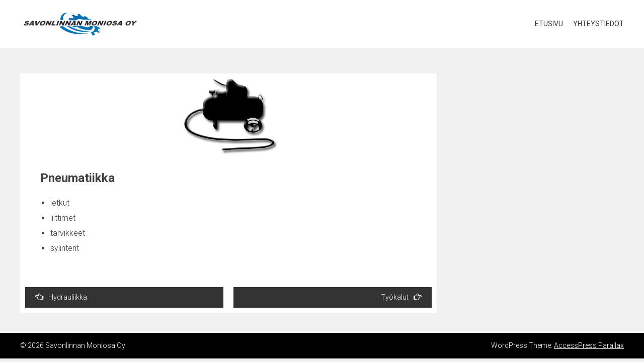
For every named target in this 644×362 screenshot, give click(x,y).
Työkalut (401, 297)
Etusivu (549, 24)
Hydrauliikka (61, 297)
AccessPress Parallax (589, 345)
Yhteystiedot (598, 24)
